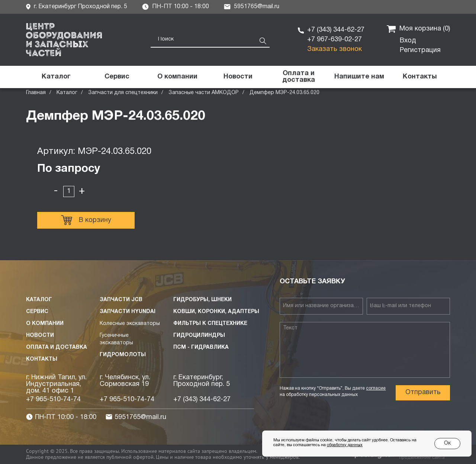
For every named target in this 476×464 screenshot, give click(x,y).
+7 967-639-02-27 (335, 40)
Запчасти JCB (121, 300)
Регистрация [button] (420, 50)
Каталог (67, 93)
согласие (376, 388)
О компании (45, 324)
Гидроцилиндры (199, 336)
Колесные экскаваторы (130, 324)
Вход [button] (408, 41)
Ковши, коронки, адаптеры (216, 312)
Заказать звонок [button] (335, 49)
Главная (36, 93)
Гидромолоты (123, 355)
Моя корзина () (418, 29)
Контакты (42, 359)
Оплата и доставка (57, 347)
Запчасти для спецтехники (123, 93)
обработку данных (345, 445)
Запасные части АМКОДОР (204, 93)
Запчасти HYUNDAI (128, 312)
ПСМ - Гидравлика (201, 347)
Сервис (37, 312)
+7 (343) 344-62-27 (336, 30)
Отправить (423, 392)
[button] (359, 77)
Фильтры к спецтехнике (210, 324)
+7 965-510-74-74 (53, 399)
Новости (40, 336)
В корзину (86, 220)
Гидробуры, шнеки (202, 300)
